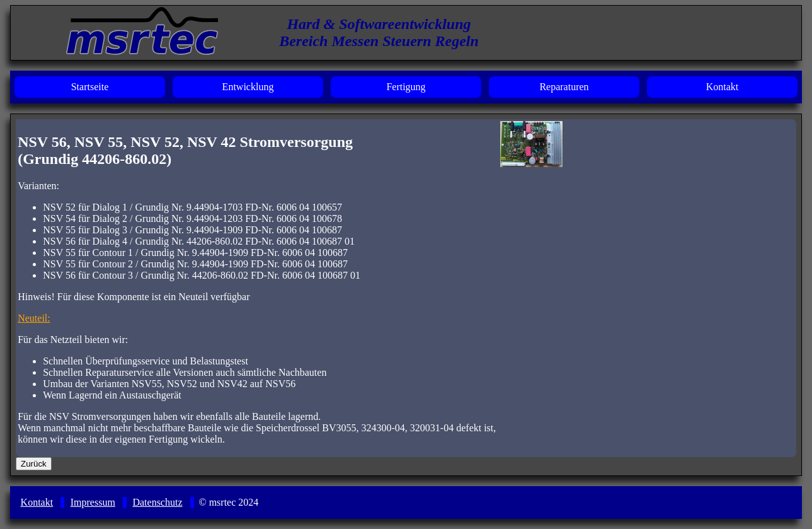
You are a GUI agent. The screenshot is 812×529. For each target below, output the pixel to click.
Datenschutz (157, 502)
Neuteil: (34, 318)
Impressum (93, 502)
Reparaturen (564, 87)
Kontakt (723, 87)
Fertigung (406, 87)
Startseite (90, 87)
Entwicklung (248, 87)
